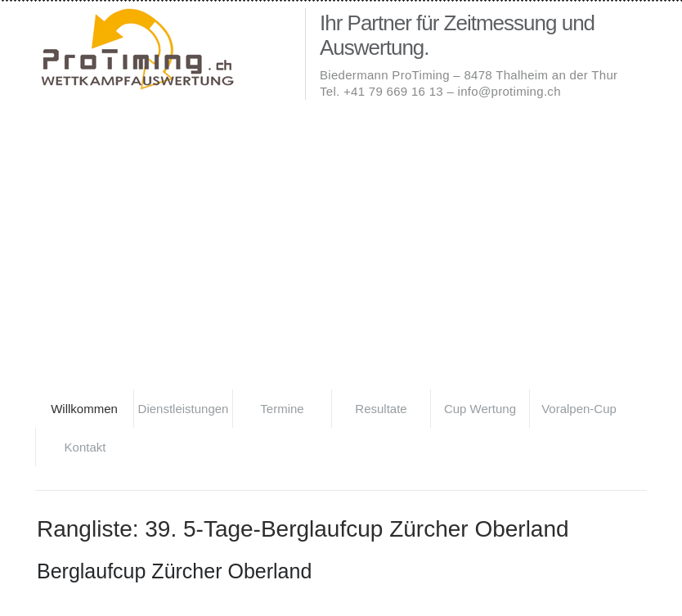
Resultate (381, 409)
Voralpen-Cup (579, 409)
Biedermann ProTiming (166, 51)
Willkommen (84, 409)
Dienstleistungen (184, 409)
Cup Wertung (480, 409)
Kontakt (85, 447)
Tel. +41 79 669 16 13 (381, 91)
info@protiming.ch (509, 91)
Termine (282, 409)
